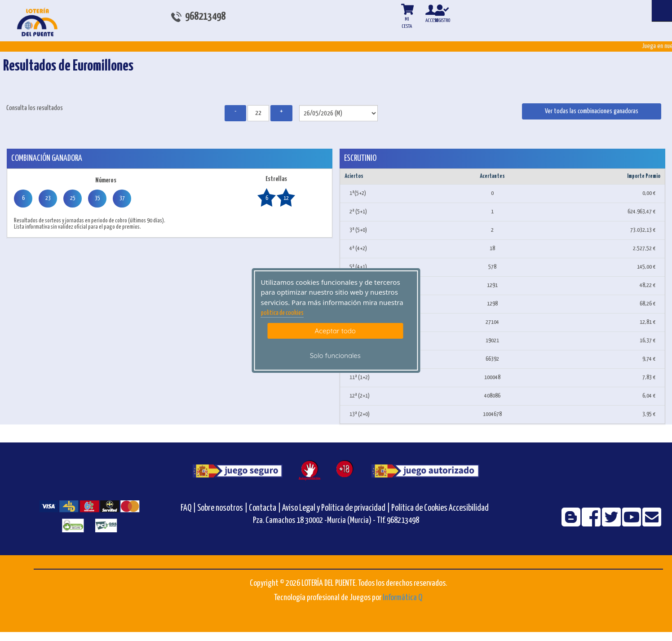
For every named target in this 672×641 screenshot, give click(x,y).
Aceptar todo (335, 331)
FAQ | (189, 508)
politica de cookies (282, 313)
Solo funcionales (335, 356)
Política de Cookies (419, 508)
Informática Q (402, 598)
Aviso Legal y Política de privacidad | (337, 508)
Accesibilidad (469, 508)
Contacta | (265, 508)
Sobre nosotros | (222, 508)
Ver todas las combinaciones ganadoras (592, 111)
